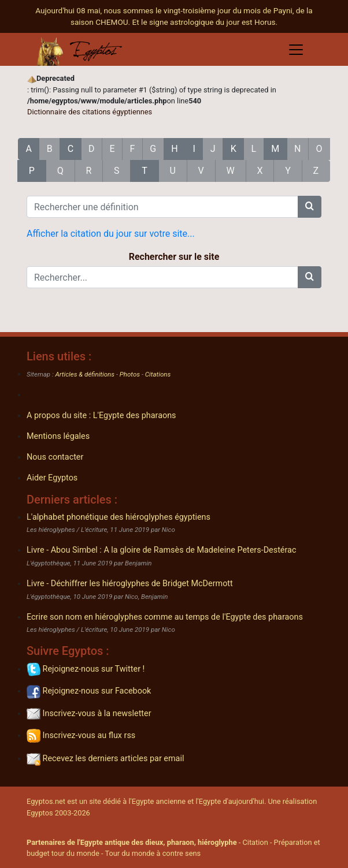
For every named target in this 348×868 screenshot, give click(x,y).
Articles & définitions (85, 374)
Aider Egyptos (52, 478)
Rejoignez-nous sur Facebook (89, 691)
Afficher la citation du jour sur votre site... (111, 234)
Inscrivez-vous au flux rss (81, 735)
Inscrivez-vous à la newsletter (89, 714)
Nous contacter (55, 457)
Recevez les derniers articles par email (105, 759)
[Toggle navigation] (296, 50)
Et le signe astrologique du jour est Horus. (205, 22)
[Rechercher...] (162, 277)
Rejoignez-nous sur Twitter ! (86, 669)
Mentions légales (58, 436)
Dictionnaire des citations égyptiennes (90, 112)
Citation (255, 842)
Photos (130, 374)
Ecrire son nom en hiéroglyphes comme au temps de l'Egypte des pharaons (165, 617)
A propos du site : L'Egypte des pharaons (101, 416)
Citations (158, 374)
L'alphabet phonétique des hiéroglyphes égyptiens (119, 517)
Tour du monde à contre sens (153, 853)
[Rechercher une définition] (162, 207)
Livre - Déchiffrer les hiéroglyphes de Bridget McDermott (130, 584)
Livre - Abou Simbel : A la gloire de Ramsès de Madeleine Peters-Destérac (161, 550)
